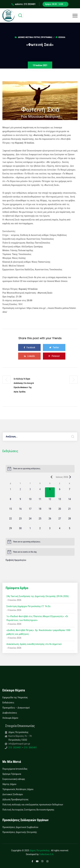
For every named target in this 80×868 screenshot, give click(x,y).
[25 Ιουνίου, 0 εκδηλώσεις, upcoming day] (40, 522)
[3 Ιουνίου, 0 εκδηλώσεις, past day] (30, 492)
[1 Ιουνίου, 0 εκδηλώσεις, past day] (11, 492)
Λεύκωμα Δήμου (10, 718)
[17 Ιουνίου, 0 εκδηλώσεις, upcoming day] (30, 512)
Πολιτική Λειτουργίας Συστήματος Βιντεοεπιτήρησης (28, 810)
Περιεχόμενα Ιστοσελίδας (15, 769)
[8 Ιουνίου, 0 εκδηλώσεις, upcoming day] (11, 502)
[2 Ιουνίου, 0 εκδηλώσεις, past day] (20, 492)
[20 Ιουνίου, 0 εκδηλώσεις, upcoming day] (60, 512)
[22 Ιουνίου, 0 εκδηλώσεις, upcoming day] (11, 522)
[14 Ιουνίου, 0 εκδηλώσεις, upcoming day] (69, 502)
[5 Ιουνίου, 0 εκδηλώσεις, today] (50, 492)
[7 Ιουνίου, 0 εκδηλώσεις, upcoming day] (69, 492)
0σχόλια (60, 37)
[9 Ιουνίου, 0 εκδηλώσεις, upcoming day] (20, 502)
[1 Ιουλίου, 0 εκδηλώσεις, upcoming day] (30, 531)
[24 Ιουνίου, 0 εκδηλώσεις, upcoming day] (30, 522)
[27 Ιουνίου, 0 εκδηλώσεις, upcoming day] (60, 522)
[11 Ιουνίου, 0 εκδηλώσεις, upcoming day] (40, 502)
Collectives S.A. (47, 854)
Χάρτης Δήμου (9, 784)
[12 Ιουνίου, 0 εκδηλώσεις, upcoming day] (50, 502)
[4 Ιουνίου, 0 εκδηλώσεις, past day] (40, 492)
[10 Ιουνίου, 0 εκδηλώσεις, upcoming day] (30, 502)
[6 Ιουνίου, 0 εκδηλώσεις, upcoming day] (60, 492)
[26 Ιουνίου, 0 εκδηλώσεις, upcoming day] (50, 522)
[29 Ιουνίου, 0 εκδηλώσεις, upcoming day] (11, 531)
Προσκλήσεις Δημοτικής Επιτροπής (20, 832)
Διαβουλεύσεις (10, 713)
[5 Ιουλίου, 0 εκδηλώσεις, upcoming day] (69, 531)
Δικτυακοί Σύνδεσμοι (13, 794)
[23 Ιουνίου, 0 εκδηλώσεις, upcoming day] (20, 522)
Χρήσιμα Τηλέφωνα (12, 774)
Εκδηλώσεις (8, 703)
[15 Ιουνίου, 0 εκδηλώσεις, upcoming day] (11, 512)
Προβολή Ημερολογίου (16, 560)
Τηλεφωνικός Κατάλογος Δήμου (18, 789)
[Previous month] (51, 477)
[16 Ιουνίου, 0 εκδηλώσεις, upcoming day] (20, 512)
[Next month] (70, 477)
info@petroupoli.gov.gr (19, 744)
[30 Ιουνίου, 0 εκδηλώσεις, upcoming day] (20, 531)
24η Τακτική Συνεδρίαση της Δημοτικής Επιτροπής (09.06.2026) (38, 596)
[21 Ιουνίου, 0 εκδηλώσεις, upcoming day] (69, 512)
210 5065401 (30, 748)
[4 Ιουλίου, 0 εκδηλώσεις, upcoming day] (60, 531)
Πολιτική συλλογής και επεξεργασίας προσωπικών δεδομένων (33, 805)
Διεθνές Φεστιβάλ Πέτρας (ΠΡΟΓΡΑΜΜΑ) (35, 37)
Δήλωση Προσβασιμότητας (16, 799)
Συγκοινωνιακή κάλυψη (14, 779)
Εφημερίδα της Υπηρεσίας (15, 697)
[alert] (40, 469)
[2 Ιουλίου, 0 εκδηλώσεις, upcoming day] (40, 531)
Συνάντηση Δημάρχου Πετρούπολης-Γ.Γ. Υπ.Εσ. (29, 606)
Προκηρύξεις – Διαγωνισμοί (16, 708)
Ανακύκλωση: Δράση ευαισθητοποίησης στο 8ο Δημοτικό (34, 644)
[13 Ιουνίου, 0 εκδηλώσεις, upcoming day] (60, 502)
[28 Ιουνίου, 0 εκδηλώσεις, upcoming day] (69, 522)
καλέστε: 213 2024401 (24, 4)
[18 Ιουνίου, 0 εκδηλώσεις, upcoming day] (40, 512)
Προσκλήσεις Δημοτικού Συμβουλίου (20, 827)
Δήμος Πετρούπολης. (40, 850)
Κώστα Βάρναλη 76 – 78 (20, 736)
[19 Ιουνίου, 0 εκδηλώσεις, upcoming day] (50, 512)
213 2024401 (15, 748)
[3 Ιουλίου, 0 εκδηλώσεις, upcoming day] (50, 531)
